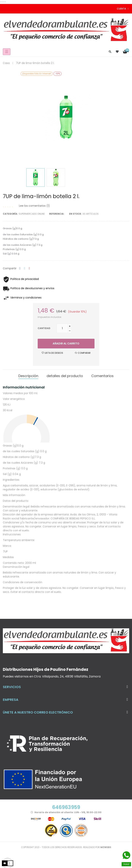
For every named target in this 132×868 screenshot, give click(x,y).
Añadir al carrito (66, 343)
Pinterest (29, 268)
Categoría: (10, 214)
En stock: (75, 214)
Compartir (20, 268)
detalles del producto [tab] (65, 376)
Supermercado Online (32, 214)
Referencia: (57, 214)
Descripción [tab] (28, 376)
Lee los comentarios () (34, 206)
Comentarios (102, 376)
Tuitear (25, 268)
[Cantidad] (62, 328)
